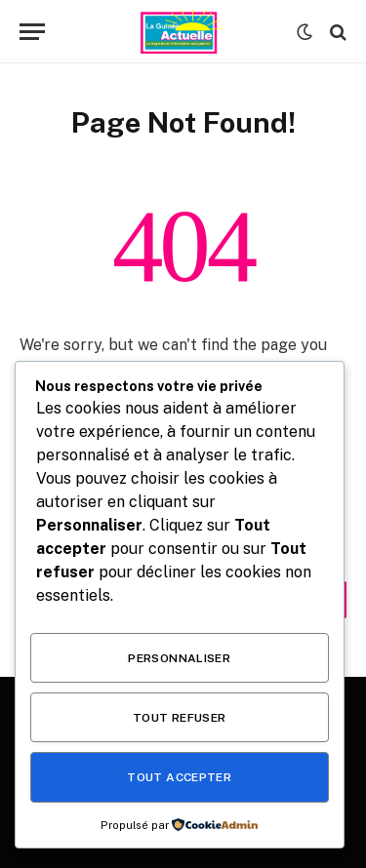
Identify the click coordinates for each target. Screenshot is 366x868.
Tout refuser (179, 718)
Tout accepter (179, 777)
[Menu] (32, 32)
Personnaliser (179, 658)
